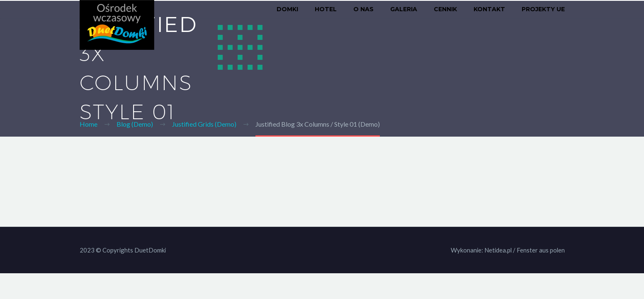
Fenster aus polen (541, 250)
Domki (287, 9)
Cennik (445, 9)
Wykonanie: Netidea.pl (481, 250)
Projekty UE (543, 9)
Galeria (404, 9)
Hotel (326, 9)
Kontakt (489, 9)
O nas (363, 9)
